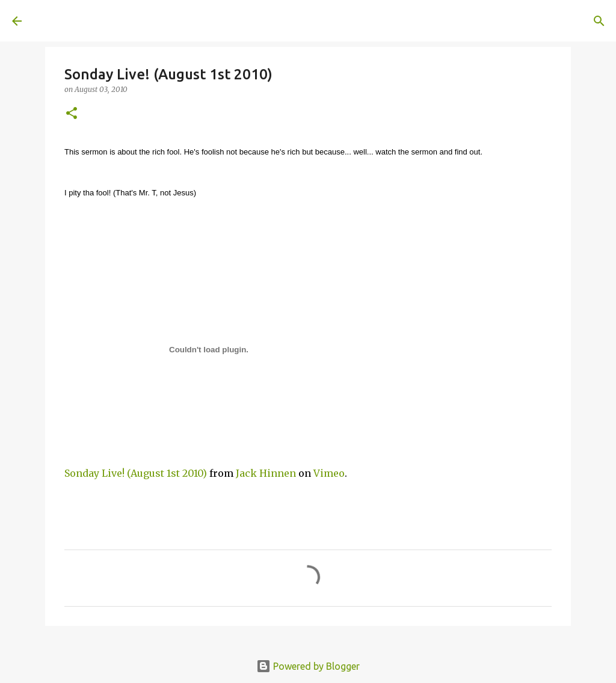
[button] (72, 114)
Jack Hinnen (266, 473)
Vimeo (329, 473)
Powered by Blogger (308, 666)
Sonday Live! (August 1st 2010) (136, 473)
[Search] (202, 21)
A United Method (109, 20)
